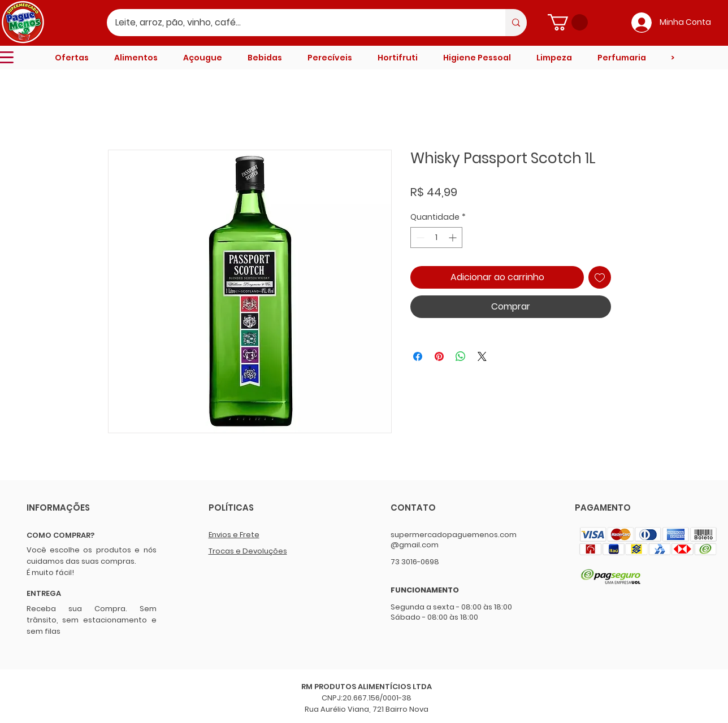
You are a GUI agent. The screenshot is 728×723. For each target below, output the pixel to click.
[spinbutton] (436, 238)
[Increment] (454, 238)
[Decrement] (419, 238)
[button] (568, 22)
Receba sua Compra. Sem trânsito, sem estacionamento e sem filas (92, 620)
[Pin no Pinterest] (439, 356)
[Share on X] (482, 356)
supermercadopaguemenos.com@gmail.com (454, 540)
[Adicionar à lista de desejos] (600, 277)
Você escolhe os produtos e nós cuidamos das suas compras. (92, 556)
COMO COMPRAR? (60, 535)
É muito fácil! (50, 572)
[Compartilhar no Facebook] (418, 356)
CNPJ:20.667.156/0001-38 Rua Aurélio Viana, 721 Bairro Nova (367, 704)
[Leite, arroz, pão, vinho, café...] (298, 23)
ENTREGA (44, 593)
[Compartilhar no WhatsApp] (461, 356)
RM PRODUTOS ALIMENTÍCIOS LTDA (367, 687)
